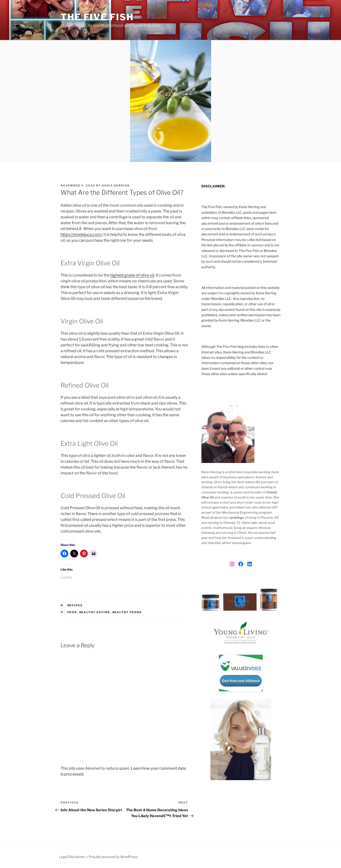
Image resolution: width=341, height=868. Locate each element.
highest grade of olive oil (132, 275)
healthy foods (127, 612)
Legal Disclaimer (72, 857)
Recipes (75, 605)
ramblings (237, 517)
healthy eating (95, 612)
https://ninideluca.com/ (81, 235)
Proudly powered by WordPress (113, 857)
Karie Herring (116, 185)
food (72, 612)
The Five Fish (97, 17)
